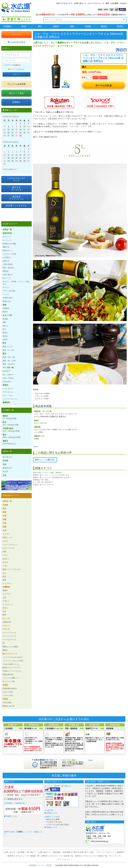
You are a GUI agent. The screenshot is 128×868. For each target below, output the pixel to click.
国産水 (5, 312)
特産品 (5, 699)
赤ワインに (7, 278)
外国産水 (6, 308)
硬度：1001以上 (9, 364)
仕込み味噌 (7, 702)
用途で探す (37, 473)
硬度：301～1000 (9, 361)
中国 (4, 523)
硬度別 (104, 26)
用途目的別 (7, 233)
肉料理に (6, 271)
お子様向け (7, 257)
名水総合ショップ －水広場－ (42, 865)
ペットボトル (8, 389)
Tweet (35, 447)
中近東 (5, 461)
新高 (4, 577)
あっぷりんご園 (9, 681)
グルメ (46, 473)
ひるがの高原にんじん (11, 664)
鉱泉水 (5, 333)
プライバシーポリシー (105, 852)
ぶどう (5, 541)
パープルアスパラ (9, 640)
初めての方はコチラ (65, 3)
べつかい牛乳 (8, 695)
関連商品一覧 (38, 480)
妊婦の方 (6, 261)
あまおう (6, 559)
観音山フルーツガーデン (12, 668)
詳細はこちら (10, 816)
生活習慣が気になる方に (61, 477)
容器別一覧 (37, 485)
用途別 (120, 26)
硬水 (40, 26)
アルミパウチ (8, 396)
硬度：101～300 (9, 357)
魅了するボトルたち (16, 189)
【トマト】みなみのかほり (13, 657)
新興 (4, 580)
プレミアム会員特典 (16, 84)
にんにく (6, 625)
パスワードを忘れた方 (17, 69)
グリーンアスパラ (9, 633)
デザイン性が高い (9, 291)
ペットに (6, 294)
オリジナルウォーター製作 (99, 3)
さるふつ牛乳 (8, 692)
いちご (5, 555)
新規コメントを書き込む (45, 460)
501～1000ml (8, 375)
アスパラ (6, 629)
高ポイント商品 (16, 93)
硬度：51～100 (8, 350)
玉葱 (4, 597)
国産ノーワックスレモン (12, 569)
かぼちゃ (6, 601)
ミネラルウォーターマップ (16, 179)
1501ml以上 (7, 382)
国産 (72, 26)
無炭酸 (5, 319)
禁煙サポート (8, 251)
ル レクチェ (7, 583)
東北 (4, 508)
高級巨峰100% (8, 675)
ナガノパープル (9, 548)
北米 (4, 464)
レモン (5, 566)
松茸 (4, 611)
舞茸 (4, 615)
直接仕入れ (7, 301)
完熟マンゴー (8, 538)
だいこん (6, 618)
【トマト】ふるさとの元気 (13, 661)
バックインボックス (10, 399)
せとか (5, 562)
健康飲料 (6, 402)
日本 (4, 475)
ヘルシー (47, 475)
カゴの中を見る (17, 42)
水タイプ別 (7, 315)
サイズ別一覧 (38, 482)
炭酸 (4, 322)
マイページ (16, 34)
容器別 (5, 385)
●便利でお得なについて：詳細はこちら (23, 833)
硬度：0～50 (7, 347)
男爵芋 (5, 591)
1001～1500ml (8, 378)
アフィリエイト (64, 860)
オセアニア (7, 468)
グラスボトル (48, 485)
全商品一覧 (7, 229)
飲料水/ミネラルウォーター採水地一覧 (57, 856)
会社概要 (115, 3)
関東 (4, 512)
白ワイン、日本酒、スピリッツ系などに (16, 283)
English (124, 3)
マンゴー (6, 534)
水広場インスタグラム (16, 206)
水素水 (5, 340)
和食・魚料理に (56, 473)
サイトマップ (115, 856)
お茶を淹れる (8, 275)
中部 (4, 516)
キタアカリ (7, 594)
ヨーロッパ (7, 457)
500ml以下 (49, 482)
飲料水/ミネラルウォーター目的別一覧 (91, 856)
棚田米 (5, 650)
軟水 (24, 26)
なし (4, 573)
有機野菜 (6, 587)
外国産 (88, 26)
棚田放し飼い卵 (9, 706)
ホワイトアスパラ (9, 636)
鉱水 (4, 329)
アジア (5, 472)
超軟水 (10, 417)
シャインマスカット (10, 545)
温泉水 (5, 336)
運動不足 (6, 247)
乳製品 (5, 685)
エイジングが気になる (61, 475)
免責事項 (120, 852)
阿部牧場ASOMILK (10, 688)
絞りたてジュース (10, 654)
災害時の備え (8, 298)
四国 (4, 527)
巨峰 (4, 552)
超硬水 (9, 442)
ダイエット (7, 237)
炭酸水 (56, 26)
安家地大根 (7, 622)
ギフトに (6, 287)
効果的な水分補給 (9, 244)
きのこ (5, 608)
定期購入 (8, 26)
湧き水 (5, 326)
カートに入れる (104, 85)
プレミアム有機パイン (11, 678)
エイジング (7, 240)
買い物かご (31, 852)
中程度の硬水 (11, 430)
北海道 (5, 505)
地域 (4, 305)
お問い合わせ (10, 852)
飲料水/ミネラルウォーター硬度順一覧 (24, 856)
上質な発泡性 (8, 264)
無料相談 (57, 852)
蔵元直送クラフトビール (16, 198)
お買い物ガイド (80, 3)
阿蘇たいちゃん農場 (10, 647)
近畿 (4, 519)
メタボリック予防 (9, 254)
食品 (47, 480)
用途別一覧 (37, 475)
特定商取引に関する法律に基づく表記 (78, 852)
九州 (4, 530)
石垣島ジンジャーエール (12, 671)
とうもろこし (8, 604)
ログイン (16, 74)
